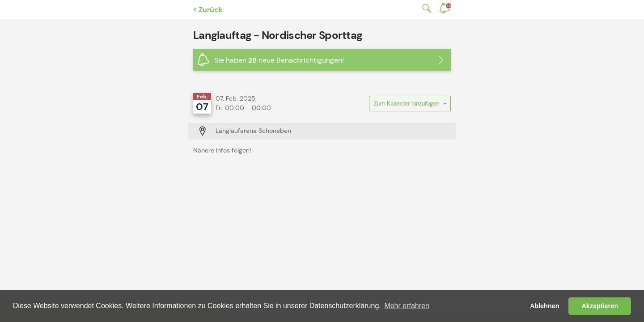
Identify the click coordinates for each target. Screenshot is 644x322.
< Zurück (208, 10)
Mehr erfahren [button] (407, 306)
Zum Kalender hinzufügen (410, 106)
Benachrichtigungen (449, 6)
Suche (425, 8)
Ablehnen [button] (545, 306)
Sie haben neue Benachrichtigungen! (279, 60)
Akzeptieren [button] (600, 306)
